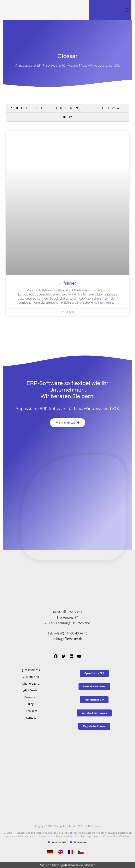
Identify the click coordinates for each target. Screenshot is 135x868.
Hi (64, 117)
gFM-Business (31, 670)
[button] (68, 423)
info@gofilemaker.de (68, 639)
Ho (71, 117)
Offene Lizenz (31, 684)
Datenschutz (57, 842)
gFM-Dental (31, 690)
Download (31, 697)
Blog (31, 704)
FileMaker (31, 711)
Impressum (79, 842)
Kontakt (31, 718)
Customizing (31, 677)
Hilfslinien (68, 283)
